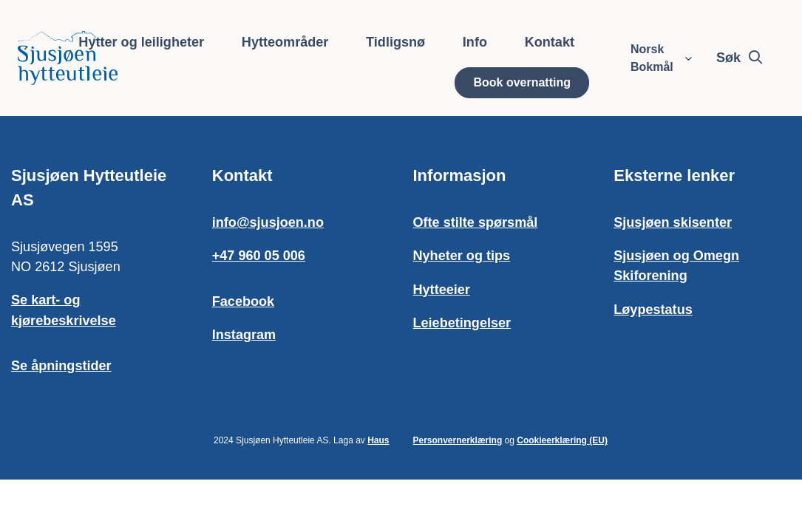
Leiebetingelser (462, 323)
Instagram (244, 335)
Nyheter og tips (462, 256)
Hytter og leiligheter (141, 42)
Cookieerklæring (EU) (562, 440)
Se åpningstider (61, 366)
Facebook (243, 301)
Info (475, 42)
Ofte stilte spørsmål (476, 222)
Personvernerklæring (458, 440)
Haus (378, 440)
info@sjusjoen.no (268, 222)
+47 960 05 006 (259, 256)
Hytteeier (442, 290)
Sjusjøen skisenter (673, 222)
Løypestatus (653, 310)
